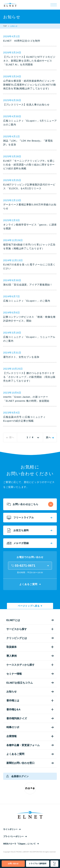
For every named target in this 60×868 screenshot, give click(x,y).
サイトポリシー (12, 829)
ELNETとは (30, 620)
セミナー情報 (30, 674)
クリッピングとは (30, 638)
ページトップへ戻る (30, 606)
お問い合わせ (13, 864)
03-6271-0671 (30, 566)
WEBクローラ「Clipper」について (21, 844)
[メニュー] (54, 5)
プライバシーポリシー (15, 836)
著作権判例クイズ (30, 718)
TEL (54, 864)
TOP (5, 26)
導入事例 (30, 656)
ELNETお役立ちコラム (30, 683)
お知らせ (30, 692)
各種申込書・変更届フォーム (30, 745)
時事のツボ (30, 727)
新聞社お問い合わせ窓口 (30, 763)
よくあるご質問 (30, 584)
